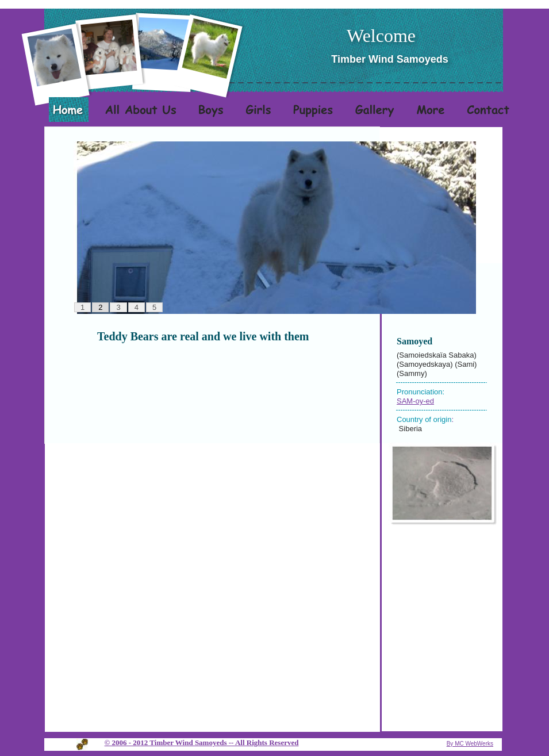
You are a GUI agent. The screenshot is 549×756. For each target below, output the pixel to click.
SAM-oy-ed (415, 401)
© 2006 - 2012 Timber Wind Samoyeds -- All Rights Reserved (202, 742)
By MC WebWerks (470, 744)
